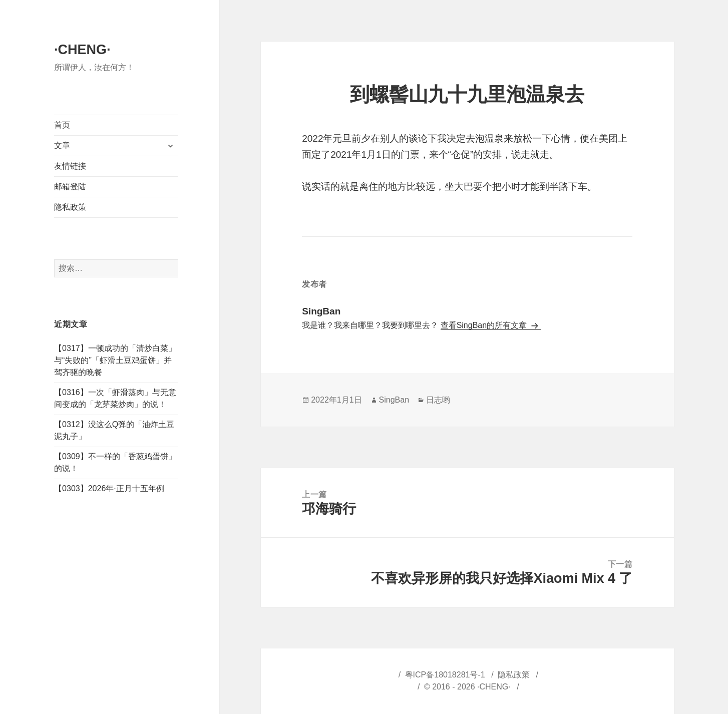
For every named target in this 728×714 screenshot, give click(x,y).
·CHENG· (82, 50)
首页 (62, 125)
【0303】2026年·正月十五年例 (109, 488)
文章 (62, 145)
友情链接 (70, 166)
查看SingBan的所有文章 (485, 325)
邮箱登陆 (70, 187)
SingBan (394, 400)
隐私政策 (70, 207)
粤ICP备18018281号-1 (445, 675)
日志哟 (438, 400)
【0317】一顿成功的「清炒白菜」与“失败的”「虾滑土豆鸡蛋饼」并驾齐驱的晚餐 (115, 360)
